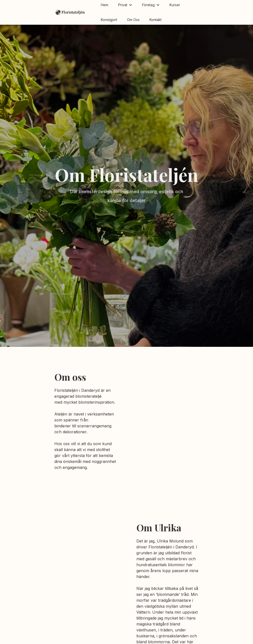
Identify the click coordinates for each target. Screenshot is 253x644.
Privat (123, 5)
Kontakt (156, 20)
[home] (70, 12)
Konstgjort (109, 20)
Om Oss (133, 20)
